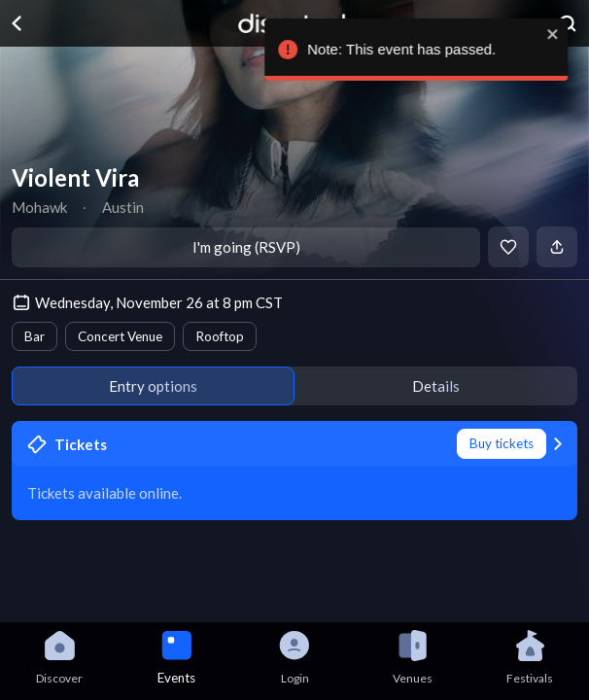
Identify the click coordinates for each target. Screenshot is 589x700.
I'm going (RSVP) (246, 247)
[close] (557, 34)
